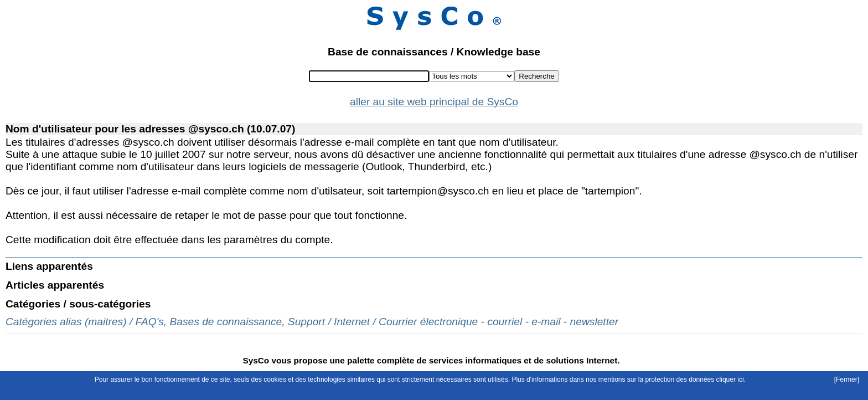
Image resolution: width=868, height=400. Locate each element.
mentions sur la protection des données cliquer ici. (672, 380)
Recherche (536, 76)
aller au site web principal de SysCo (434, 102)
